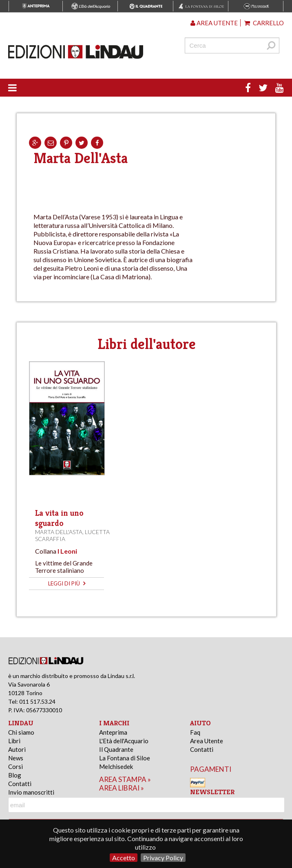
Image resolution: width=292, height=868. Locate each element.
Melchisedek (116, 766)
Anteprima (113, 732)
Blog (15, 775)
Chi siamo (21, 732)
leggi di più (67, 583)
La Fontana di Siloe (125, 758)
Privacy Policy (163, 858)
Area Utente (207, 741)
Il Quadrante (116, 749)
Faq (195, 732)
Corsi (15, 766)
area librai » (122, 788)
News (16, 758)
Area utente (214, 23)
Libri (14, 741)
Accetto (124, 858)
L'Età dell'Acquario (124, 741)
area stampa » (125, 779)
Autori (17, 749)
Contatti (20, 784)
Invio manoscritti (31, 792)
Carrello (264, 23)
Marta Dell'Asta (59, 532)
